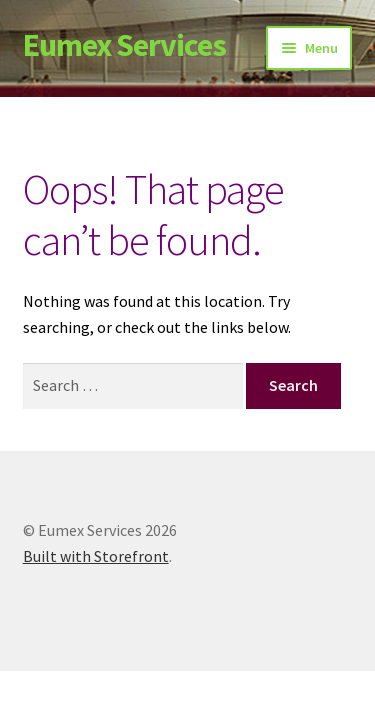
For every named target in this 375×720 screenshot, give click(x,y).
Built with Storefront (96, 556)
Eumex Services (124, 45)
